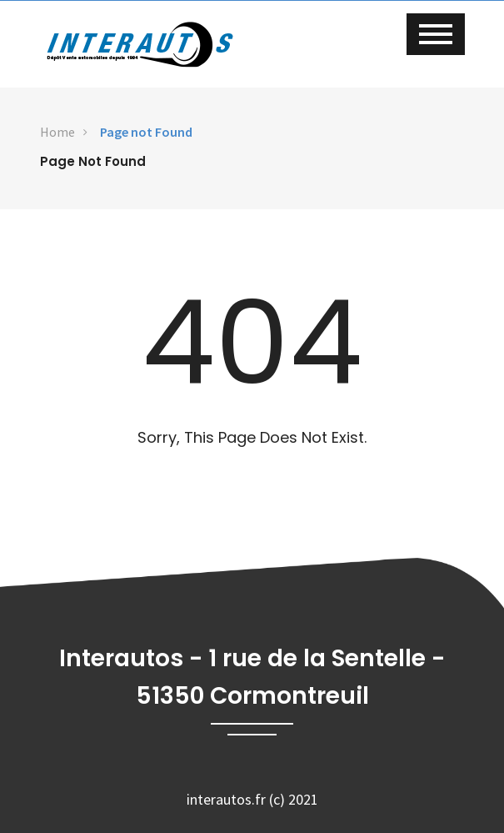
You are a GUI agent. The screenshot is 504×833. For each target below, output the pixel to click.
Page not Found (146, 132)
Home (57, 132)
